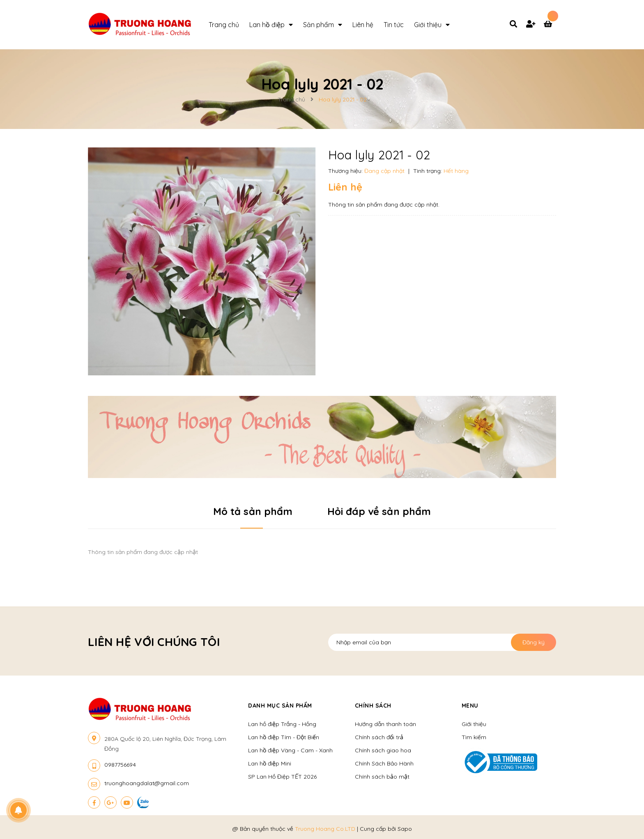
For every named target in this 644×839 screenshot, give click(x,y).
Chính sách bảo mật (382, 777)
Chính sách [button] (373, 706)
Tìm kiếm (474, 737)
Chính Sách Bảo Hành (384, 763)
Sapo (405, 829)
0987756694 (120, 765)
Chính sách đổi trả (379, 737)
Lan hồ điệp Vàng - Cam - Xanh (290, 750)
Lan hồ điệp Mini (270, 763)
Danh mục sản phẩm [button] (280, 706)
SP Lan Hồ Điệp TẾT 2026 (282, 777)
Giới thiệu (474, 724)
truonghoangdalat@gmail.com (147, 783)
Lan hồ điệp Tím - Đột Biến (284, 737)
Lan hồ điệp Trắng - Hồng (282, 724)
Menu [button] (470, 706)
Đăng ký (534, 642)
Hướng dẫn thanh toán (385, 724)
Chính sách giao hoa (383, 750)
